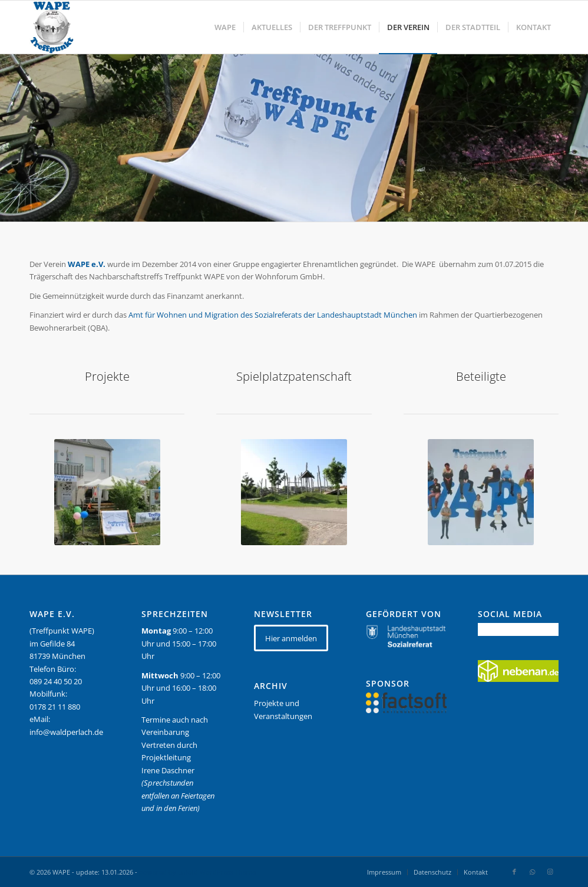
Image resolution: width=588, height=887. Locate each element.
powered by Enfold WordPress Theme (197, 872)
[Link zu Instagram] (550, 872)
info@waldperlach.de (66, 732)
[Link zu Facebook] (514, 872)
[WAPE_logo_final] (52, 27)
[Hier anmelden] (291, 638)
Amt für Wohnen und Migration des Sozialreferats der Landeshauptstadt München (273, 315)
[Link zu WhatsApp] (532, 872)
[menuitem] (225, 27)
